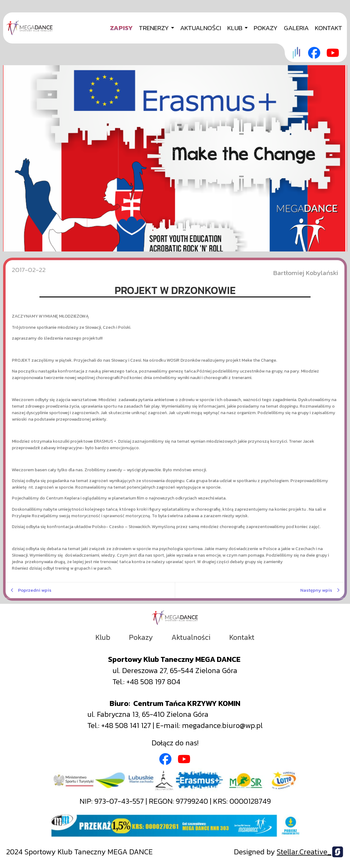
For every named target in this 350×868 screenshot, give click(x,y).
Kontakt (242, 637)
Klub (103, 637)
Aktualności (191, 637)
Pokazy (141, 637)
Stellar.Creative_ (304, 852)
